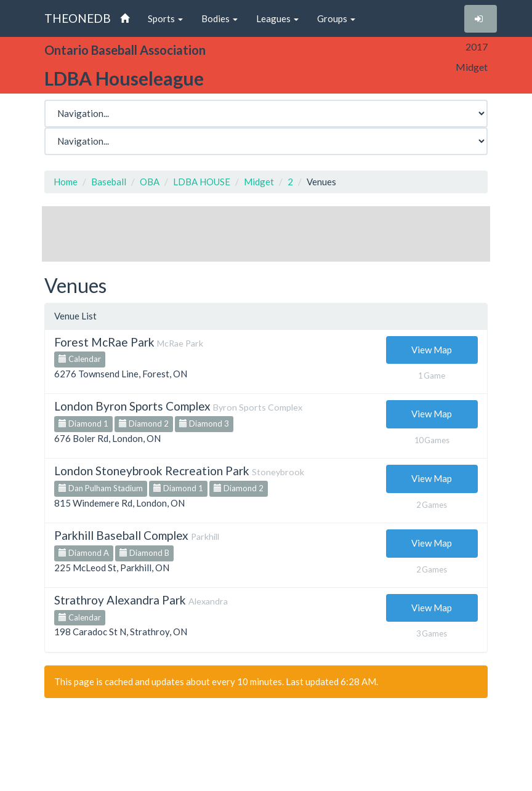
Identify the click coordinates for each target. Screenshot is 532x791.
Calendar (80, 359)
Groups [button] (336, 18)
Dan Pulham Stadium (101, 488)
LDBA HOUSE (202, 182)
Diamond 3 (204, 424)
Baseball (109, 182)
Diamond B (144, 553)
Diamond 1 (83, 424)
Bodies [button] (220, 18)
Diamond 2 (144, 424)
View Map (432, 350)
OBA (150, 182)
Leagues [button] (277, 18)
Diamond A (84, 553)
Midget (259, 182)
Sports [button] (165, 18)
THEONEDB (78, 18)
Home (66, 182)
